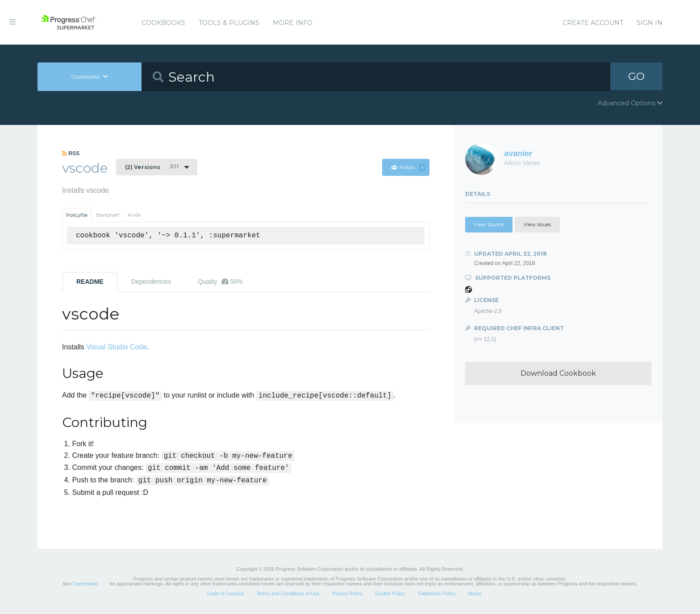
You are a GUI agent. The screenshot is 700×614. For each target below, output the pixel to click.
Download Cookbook (558, 373)
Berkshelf (108, 215)
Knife (134, 215)
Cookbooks (163, 23)
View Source (489, 224)
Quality (220, 282)
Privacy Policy (347, 593)
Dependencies (151, 282)
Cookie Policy (390, 593)
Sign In (650, 23)
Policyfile (77, 215)
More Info (293, 23)
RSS (71, 153)
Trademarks (85, 584)
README (90, 282)
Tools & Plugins (229, 23)
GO (637, 77)
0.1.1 (152, 167)
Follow (408, 167)
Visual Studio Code (117, 347)
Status (475, 593)
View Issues (537, 224)
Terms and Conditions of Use (288, 593)
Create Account (593, 23)
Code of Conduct (226, 593)
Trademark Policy (436, 593)
